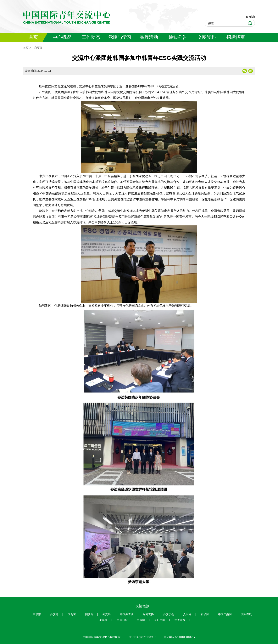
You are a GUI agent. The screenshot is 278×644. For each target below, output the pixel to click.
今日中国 (160, 620)
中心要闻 (37, 48)
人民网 (187, 614)
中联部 (37, 614)
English (250, 17)
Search (250, 23)
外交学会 (169, 614)
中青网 (141, 620)
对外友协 (148, 614)
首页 (26, 48)
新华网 (205, 614)
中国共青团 (127, 614)
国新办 (89, 614)
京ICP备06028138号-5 (142, 637)
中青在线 (180, 620)
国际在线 (246, 614)
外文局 (107, 614)
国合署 (72, 614)
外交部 (54, 614)
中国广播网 (225, 614)
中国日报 (122, 620)
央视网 (103, 620)
